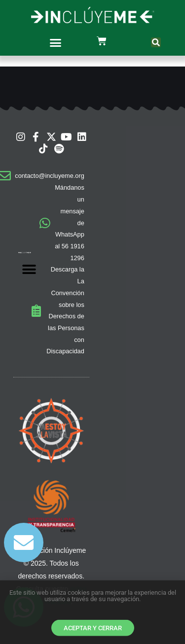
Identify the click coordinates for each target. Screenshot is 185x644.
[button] (55, 42)
